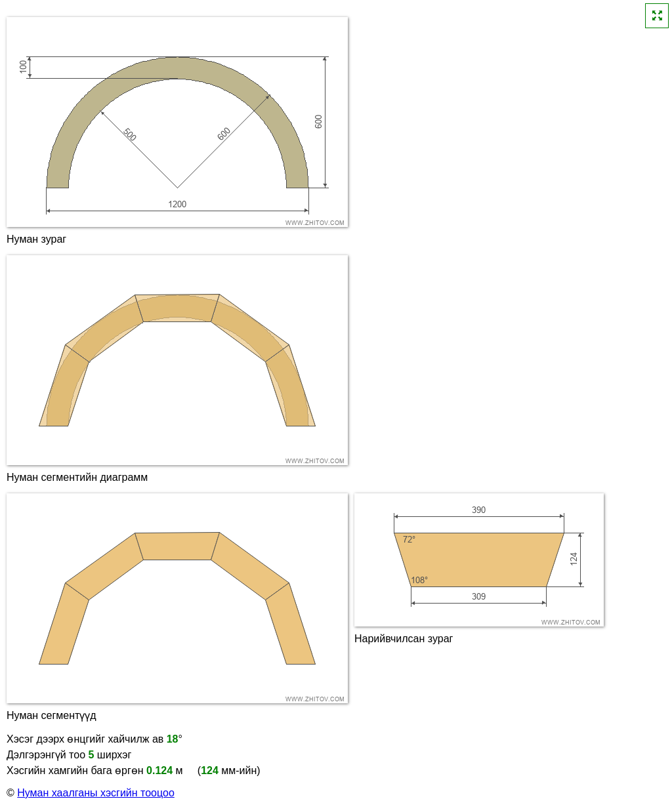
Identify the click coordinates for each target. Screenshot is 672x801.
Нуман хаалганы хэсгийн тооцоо (96, 793)
